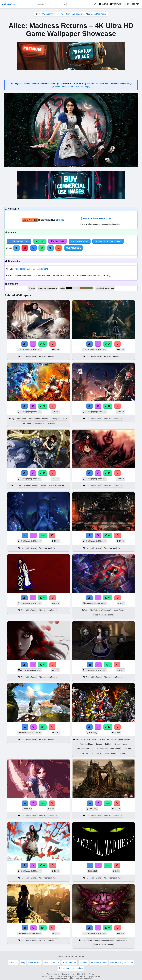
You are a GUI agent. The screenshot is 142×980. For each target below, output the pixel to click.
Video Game (31, 356)
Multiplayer (65, 276)
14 (108, 598)
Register (135, 4)
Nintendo (31, 276)
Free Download (19, 241)
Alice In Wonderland (56, 486)
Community (116, 4)
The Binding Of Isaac (108, 739)
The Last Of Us (87, 753)
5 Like (40, 241)
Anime (43, 486)
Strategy (107, 276)
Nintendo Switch (95, 276)
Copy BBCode (74, 248)
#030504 (69, 288)
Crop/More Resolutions (108, 241)
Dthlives (60, 220)
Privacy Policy (35, 962)
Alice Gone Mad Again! (96, 14)
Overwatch (127, 749)
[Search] (65, 4)
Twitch (83, 276)
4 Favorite (58, 241)
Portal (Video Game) (89, 739)
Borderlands (102, 749)
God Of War (27, 423)
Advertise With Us (99, 962)
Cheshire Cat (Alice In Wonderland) (100, 940)
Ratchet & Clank (86, 744)
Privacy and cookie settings (71, 968)
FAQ (23, 962)
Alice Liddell (21, 419)
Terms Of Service (52, 962)
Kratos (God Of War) (59, 419)
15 (108, 473)
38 (43, 598)
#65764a (89, 288)
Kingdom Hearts (121, 744)
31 (43, 406)
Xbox (49, 276)
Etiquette (84, 962)
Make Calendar (80, 241)
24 (108, 344)
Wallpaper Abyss (49, 14)
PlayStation (21, 276)
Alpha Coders (9, 4)
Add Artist (30, 220)
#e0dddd (76, 288)
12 (43, 665)
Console (75, 276)
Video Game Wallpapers (72, 14)
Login (127, 4)
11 (108, 535)
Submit (103, 4)
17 (108, 406)
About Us (13, 962)
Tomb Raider (115, 749)
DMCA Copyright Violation (121, 962)
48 (43, 344)
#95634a (83, 288)
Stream (56, 276)
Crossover (51, 423)
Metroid (99, 753)
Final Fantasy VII (126, 739)
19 (43, 473)
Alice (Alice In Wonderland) (100, 610)
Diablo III (108, 744)
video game (20, 269)
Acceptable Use (69, 962)
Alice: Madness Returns (38, 269)
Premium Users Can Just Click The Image (71, 87)
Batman (99, 744)
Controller (41, 276)
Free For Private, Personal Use (97, 218)
